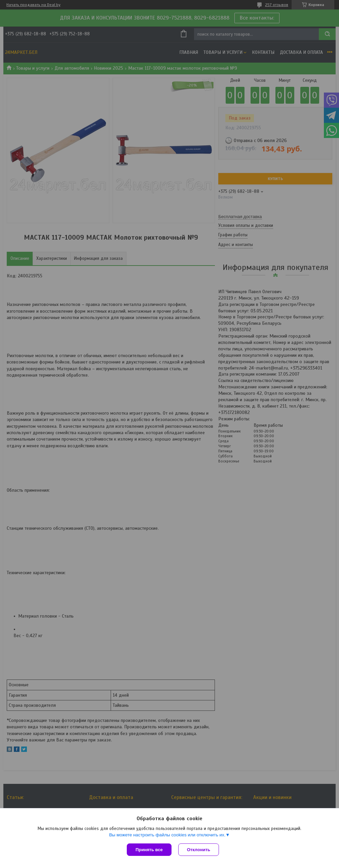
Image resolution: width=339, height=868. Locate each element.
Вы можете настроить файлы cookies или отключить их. (167, 835)
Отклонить (199, 850)
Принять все (149, 850)
